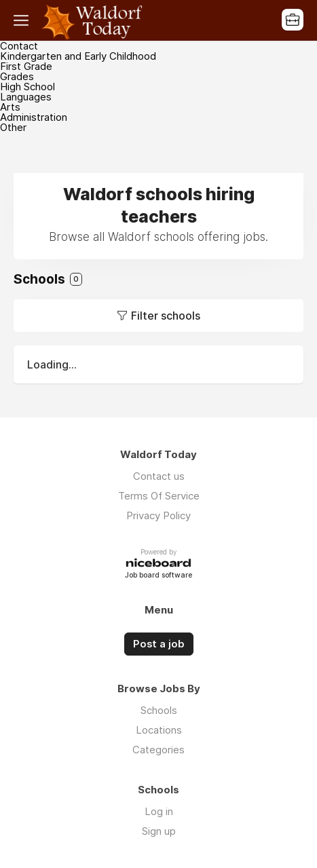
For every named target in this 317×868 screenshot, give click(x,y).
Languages (26, 97)
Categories (158, 750)
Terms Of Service (159, 496)
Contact (19, 46)
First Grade (26, 66)
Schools (159, 710)
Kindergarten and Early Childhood (78, 56)
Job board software (158, 576)
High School (27, 87)
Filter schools (166, 316)
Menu (24, 20)
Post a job (159, 644)
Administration (34, 117)
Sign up (159, 831)
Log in (159, 811)
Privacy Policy (158, 515)
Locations (159, 730)
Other (13, 127)
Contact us (159, 476)
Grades (17, 76)
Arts (10, 107)
